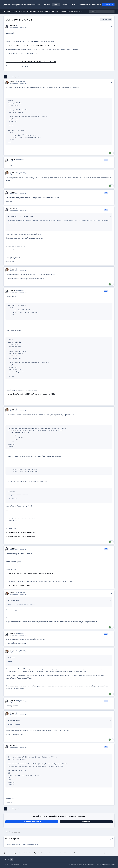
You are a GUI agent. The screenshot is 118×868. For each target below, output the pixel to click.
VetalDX (12, 26)
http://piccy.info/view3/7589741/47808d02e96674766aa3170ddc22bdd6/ (31, 62)
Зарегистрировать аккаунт (32, 822)
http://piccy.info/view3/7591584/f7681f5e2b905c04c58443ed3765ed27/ (29, 574)
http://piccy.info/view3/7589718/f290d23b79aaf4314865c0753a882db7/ (30, 45)
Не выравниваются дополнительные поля (20, 532)
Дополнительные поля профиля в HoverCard (21, 536)
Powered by (105, 865)
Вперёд (14, 77)
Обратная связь (16, 865)
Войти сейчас (86, 822)
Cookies (25, 865)
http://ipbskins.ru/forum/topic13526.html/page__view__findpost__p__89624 (30, 394)
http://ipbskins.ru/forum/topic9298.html (19, 585)
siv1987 (12, 82)
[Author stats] (111, 27)
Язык (7, 865)
